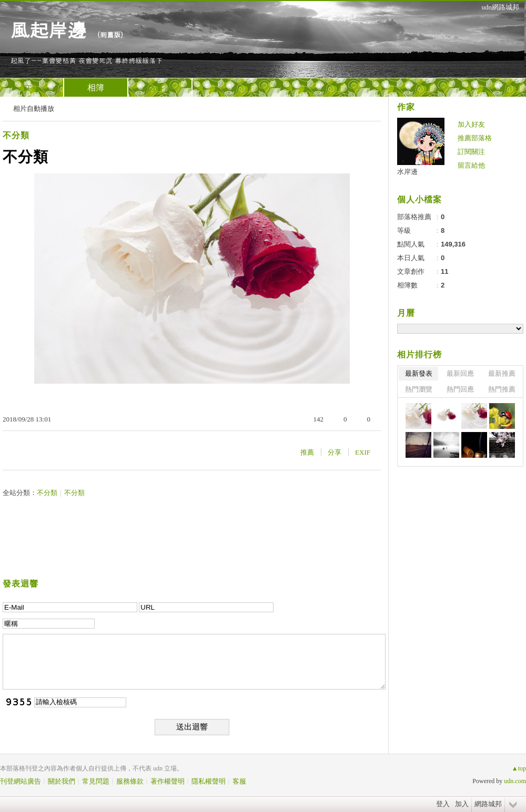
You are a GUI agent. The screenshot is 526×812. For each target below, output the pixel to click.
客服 (239, 781)
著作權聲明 (168, 781)
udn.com (515, 781)
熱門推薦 (502, 389)
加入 (462, 804)
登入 (443, 804)
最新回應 (460, 373)
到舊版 (110, 34)
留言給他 (471, 165)
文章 (32, 88)
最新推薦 (502, 373)
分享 (335, 452)
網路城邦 (488, 804)
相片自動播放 (34, 109)
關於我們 (62, 781)
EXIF (363, 452)
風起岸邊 (48, 29)
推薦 (307, 452)
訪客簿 (160, 88)
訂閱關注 (471, 152)
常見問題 (96, 781)
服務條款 (130, 781)
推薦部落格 (475, 138)
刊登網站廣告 (21, 781)
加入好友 (471, 124)
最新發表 (419, 373)
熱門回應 (460, 389)
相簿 (96, 88)
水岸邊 (407, 172)
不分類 (16, 135)
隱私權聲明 (209, 781)
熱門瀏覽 (419, 389)
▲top (519, 768)
